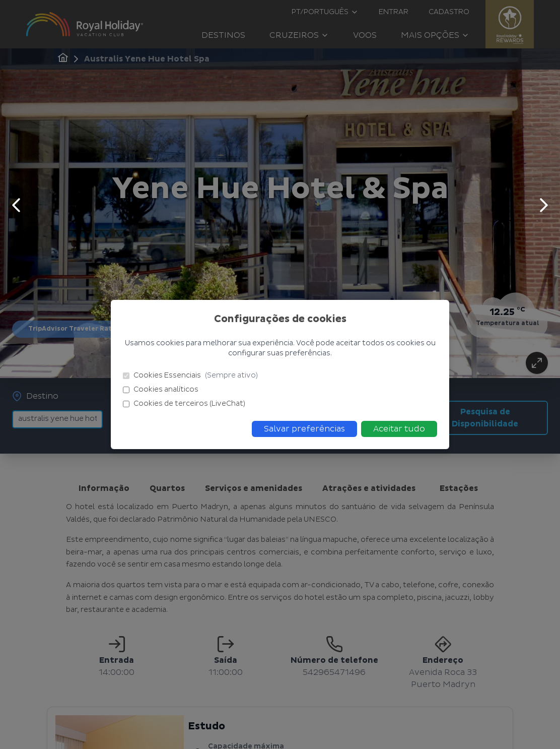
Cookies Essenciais (190, 376)
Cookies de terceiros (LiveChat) (184, 403)
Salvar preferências (304, 429)
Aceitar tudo (399, 429)
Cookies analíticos (161, 389)
